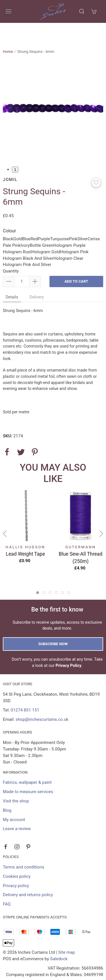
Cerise (94, 219)
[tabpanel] (53, 90)
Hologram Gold (46, 232)
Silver (83, 219)
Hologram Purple (70, 226)
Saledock (59, 939)
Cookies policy (17, 857)
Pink (73, 219)
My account (14, 800)
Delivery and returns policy (28, 875)
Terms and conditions (23, 847)
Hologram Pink (74, 232)
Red (34, 219)
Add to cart (76, 262)
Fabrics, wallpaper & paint (27, 763)
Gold (18, 219)
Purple (44, 219)
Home (8, 32)
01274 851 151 (25, 690)
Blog (7, 791)
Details (12, 277)
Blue (26, 219)
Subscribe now (53, 624)
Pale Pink (12, 226)
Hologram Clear (68, 239)
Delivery (37, 277)
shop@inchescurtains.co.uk (42, 700)
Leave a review (17, 809)
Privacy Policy (68, 646)
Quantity (11, 251)
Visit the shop (16, 781)
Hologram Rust (17, 232)
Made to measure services (28, 772)
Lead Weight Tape (25, 534)
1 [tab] (15, 150)
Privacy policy (16, 866)
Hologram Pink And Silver (27, 245)
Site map (67, 933)
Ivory (25, 226)
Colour (9, 211)
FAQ (7, 884)
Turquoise (60, 219)
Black (8, 219)
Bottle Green (41, 226)
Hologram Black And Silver (28, 239)
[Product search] (82, 11)
